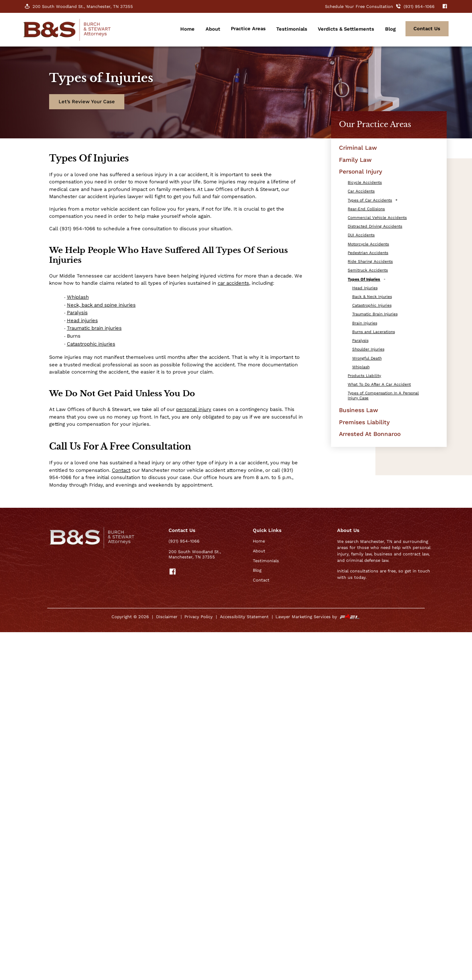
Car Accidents (361, 191)
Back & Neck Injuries (372, 297)
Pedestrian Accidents (368, 253)
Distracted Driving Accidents (375, 226)
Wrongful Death (367, 358)
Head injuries (82, 320)
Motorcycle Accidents (368, 244)
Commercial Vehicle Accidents (377, 218)
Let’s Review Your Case (87, 102)
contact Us (427, 29)
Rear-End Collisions (366, 209)
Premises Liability (364, 422)
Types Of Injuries (364, 279)
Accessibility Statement (244, 617)
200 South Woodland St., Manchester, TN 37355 (78, 6)
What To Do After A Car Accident (379, 384)
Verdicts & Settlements (346, 29)
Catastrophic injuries (91, 344)
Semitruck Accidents (368, 270)
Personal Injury (361, 171)
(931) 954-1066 (184, 541)
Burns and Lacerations (374, 332)
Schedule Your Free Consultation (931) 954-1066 (381, 7)
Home (187, 29)
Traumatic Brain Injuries (375, 314)
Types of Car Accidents (370, 200)
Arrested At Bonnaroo (370, 434)
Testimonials (292, 29)
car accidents (233, 283)
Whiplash (78, 297)
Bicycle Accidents (365, 182)
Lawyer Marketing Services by (318, 617)
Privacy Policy (199, 617)
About (213, 29)
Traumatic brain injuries (94, 328)
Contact (121, 470)
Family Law (355, 160)
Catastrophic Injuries (372, 305)
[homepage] (67, 38)
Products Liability (364, 376)
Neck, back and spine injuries (101, 305)
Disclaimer (167, 617)
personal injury (194, 409)
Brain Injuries (365, 323)
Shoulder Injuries (368, 349)
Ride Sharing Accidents (370, 261)
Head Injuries (365, 288)
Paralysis (77, 312)
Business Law (358, 410)
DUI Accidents (361, 235)
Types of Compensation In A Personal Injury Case (383, 395)
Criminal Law (358, 148)
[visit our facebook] (442, 7)
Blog (390, 29)
